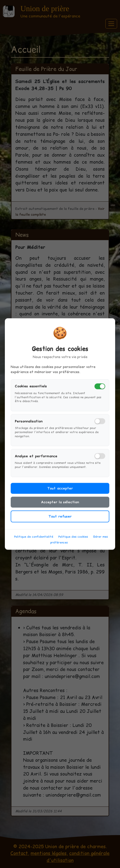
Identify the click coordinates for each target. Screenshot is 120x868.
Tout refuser (60, 523)
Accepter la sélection (60, 508)
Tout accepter (60, 495)
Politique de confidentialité (34, 543)
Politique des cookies (73, 543)
